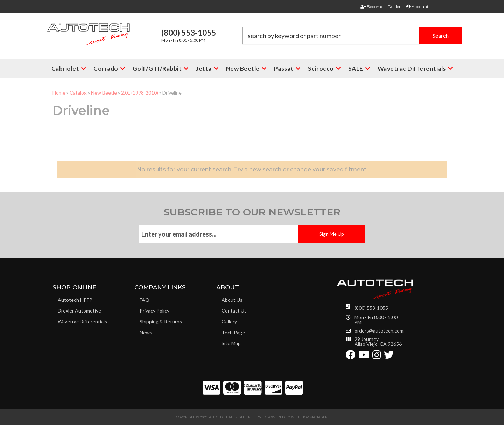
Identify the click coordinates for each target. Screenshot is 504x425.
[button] (352, 36)
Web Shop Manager (309, 417)
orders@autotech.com (379, 331)
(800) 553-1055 (371, 308)
